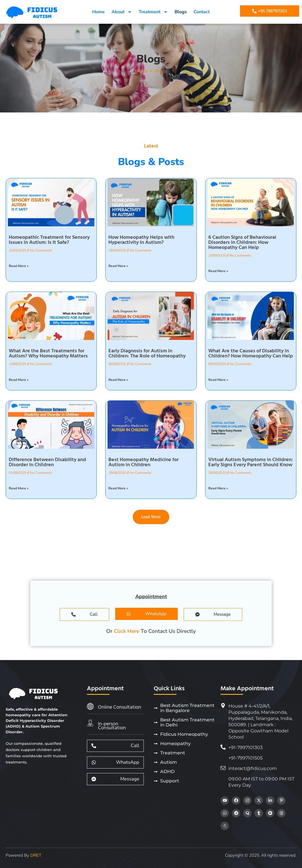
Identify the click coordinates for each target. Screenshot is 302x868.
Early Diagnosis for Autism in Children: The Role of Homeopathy (147, 353)
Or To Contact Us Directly (151, 631)
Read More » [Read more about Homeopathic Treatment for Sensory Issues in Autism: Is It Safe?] (19, 266)
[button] (151, 517)
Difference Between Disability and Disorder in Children (47, 462)
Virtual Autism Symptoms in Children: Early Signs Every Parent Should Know (251, 462)
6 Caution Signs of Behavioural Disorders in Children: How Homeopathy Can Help (242, 242)
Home (98, 12)
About (122, 12)
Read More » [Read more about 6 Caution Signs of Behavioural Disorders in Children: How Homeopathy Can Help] (218, 271)
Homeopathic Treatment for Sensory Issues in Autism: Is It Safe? (49, 240)
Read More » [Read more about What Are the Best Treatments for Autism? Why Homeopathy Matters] (19, 380)
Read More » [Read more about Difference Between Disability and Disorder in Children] (19, 488)
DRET (36, 855)
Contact (202, 12)
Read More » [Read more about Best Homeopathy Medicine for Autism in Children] (118, 488)
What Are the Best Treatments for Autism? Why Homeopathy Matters (48, 353)
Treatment (153, 12)
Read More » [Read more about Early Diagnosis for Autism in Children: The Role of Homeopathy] (118, 380)
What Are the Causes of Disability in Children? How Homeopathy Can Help (251, 353)
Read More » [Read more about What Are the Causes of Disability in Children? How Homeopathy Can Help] (218, 380)
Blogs (181, 12)
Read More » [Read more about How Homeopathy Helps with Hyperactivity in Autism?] (118, 266)
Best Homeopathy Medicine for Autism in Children (143, 462)
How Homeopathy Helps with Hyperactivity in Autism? (141, 240)
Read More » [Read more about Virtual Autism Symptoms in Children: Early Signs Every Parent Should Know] (218, 488)
